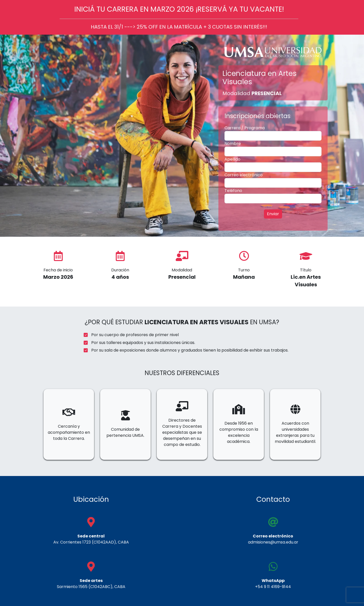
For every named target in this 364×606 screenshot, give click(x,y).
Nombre (233, 144)
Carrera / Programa (245, 128)
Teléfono (233, 191)
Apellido (232, 159)
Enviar (273, 214)
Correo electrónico (244, 175)
